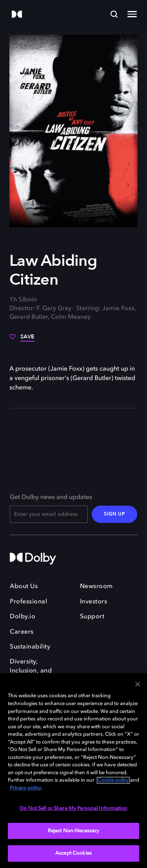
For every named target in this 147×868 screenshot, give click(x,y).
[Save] (22, 340)
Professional (28, 602)
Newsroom (96, 587)
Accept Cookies (73, 853)
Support (92, 617)
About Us (24, 587)
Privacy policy (25, 788)
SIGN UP (114, 514)
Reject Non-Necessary (74, 831)
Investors (94, 602)
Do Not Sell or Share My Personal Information (73, 809)
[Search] (114, 14)
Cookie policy (113, 780)
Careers (22, 632)
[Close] (138, 684)
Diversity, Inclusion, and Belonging (31, 671)
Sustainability (30, 647)
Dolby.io (23, 617)
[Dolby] (17, 15)
